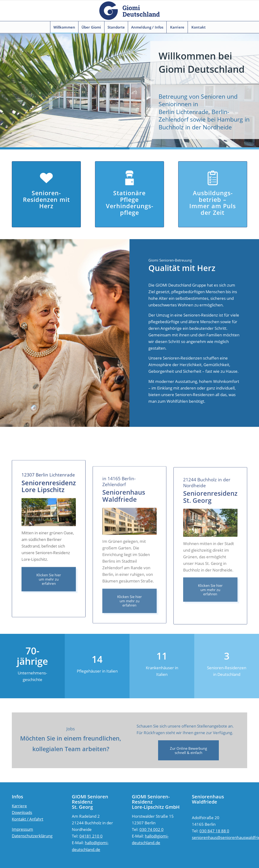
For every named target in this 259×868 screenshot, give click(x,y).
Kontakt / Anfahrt (28, 819)
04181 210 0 (91, 836)
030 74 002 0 (151, 829)
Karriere (19, 806)
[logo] (129, 11)
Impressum (22, 829)
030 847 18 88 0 (214, 831)
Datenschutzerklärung (32, 836)
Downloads (22, 812)
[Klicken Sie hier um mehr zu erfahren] (49, 603)
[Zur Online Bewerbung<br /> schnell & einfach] (188, 750)
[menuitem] (64, 27)
